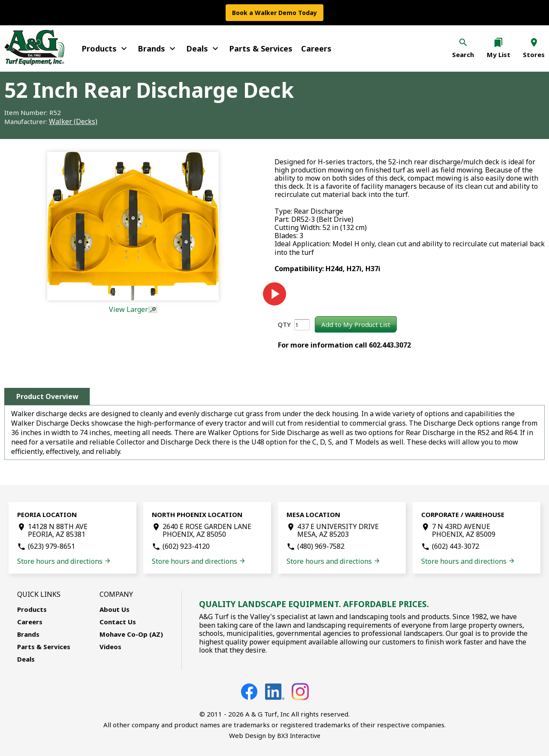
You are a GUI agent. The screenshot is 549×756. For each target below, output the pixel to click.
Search (463, 54)
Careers (316, 48)
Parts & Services (261, 48)
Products (105, 48)
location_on (534, 42)
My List (499, 54)
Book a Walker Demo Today (274, 13)
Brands (158, 48)
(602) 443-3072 (455, 546)
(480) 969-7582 (321, 546)
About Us (115, 609)
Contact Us (118, 622)
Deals (203, 48)
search (463, 42)
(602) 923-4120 (186, 546)
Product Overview (47, 396)
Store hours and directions (64, 561)
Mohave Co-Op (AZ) (131, 634)
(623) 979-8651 (51, 546)
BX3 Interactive (299, 736)
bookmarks (498, 42)
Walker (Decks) (73, 121)
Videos (110, 647)
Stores (534, 54)
